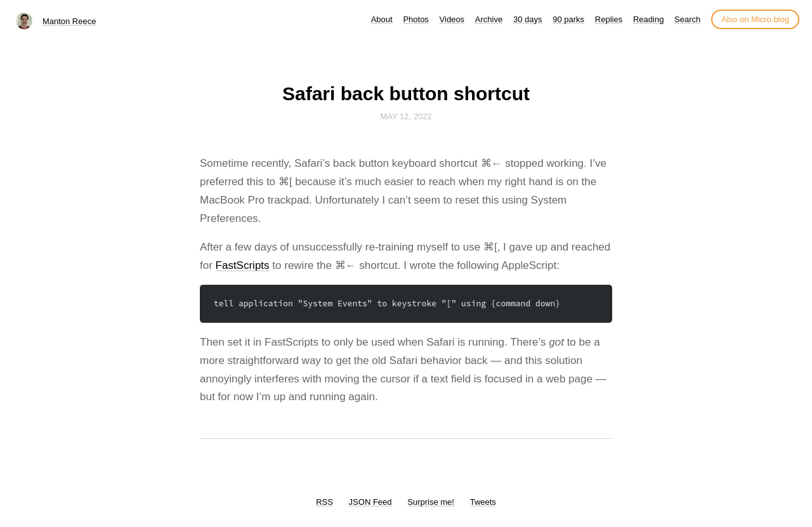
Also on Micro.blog (755, 19)
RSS (324, 502)
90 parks (568, 19)
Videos (452, 19)
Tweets (483, 502)
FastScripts (243, 265)
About (382, 19)
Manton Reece (69, 21)
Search (687, 19)
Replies (609, 19)
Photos (416, 19)
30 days (528, 19)
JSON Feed (370, 502)
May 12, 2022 (406, 116)
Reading (648, 19)
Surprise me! (431, 502)
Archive (489, 19)
